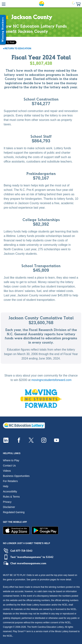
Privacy (7, 502)
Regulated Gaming (14, 512)
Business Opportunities (16, 476)
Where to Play (11, 460)
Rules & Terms (11, 497)
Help (6, 486)
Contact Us (9, 466)
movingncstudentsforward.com (51, 380)
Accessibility (10, 491)
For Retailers (10, 481)
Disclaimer (9, 507)
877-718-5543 (24, 551)
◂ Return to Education (17, 48)
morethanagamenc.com (32, 563)
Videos (7, 471)
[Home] (24, 427)
